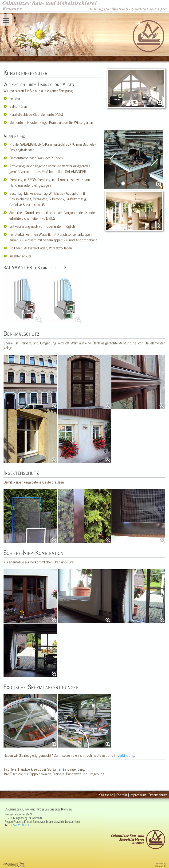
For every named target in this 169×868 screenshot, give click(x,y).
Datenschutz (158, 795)
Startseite (106, 795)
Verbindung (126, 755)
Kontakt (121, 795)
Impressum (138, 795)
